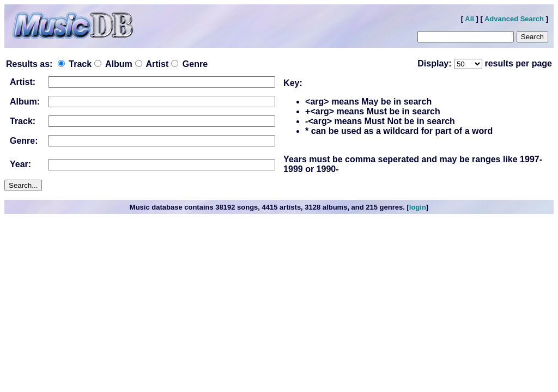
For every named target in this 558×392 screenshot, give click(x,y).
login (418, 207)
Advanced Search (514, 19)
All (469, 19)
